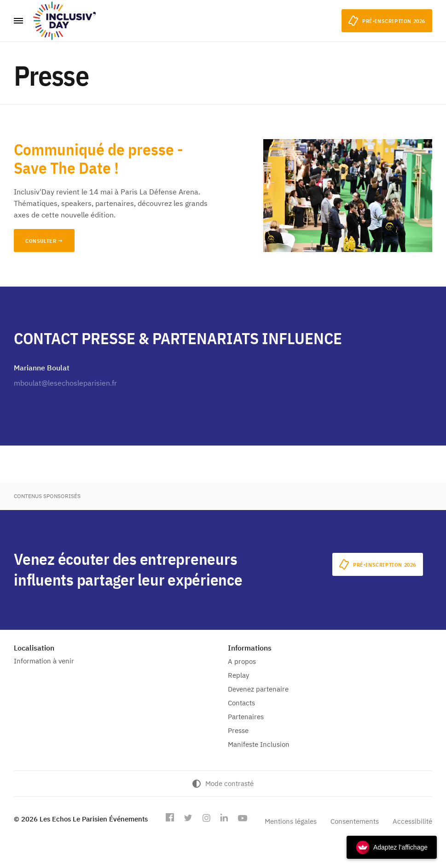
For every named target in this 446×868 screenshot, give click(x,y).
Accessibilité (412, 821)
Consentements (355, 821)
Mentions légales (291, 821)
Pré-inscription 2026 (378, 565)
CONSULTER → (44, 241)
